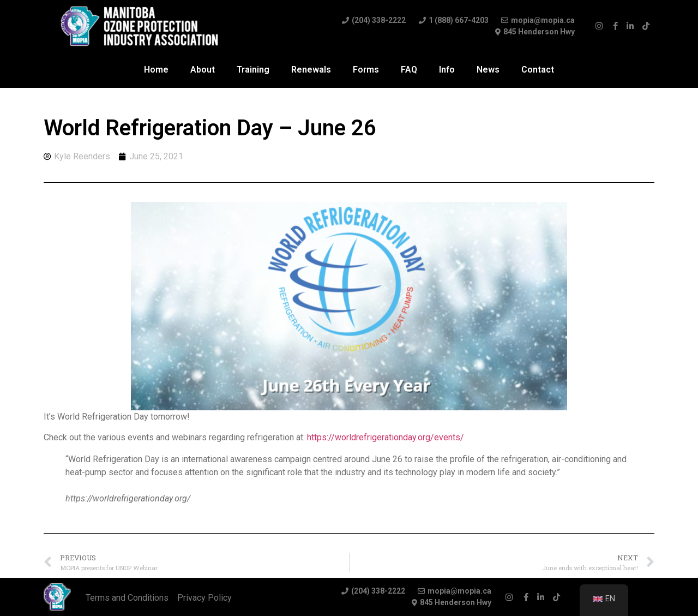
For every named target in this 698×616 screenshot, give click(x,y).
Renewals (311, 70)
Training (253, 70)
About (203, 70)
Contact (538, 70)
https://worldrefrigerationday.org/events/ (386, 437)
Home (156, 70)
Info (447, 70)
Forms (366, 70)
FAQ (409, 70)
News (488, 70)
